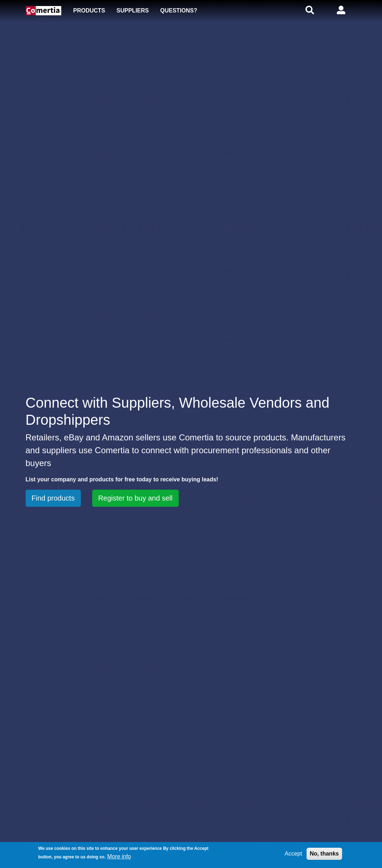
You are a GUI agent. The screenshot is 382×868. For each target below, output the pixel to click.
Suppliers (133, 11)
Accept (294, 854)
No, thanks (324, 854)
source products (256, 437)
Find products (53, 498)
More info (119, 856)
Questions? (179, 11)
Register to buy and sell (135, 498)
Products (89, 11)
